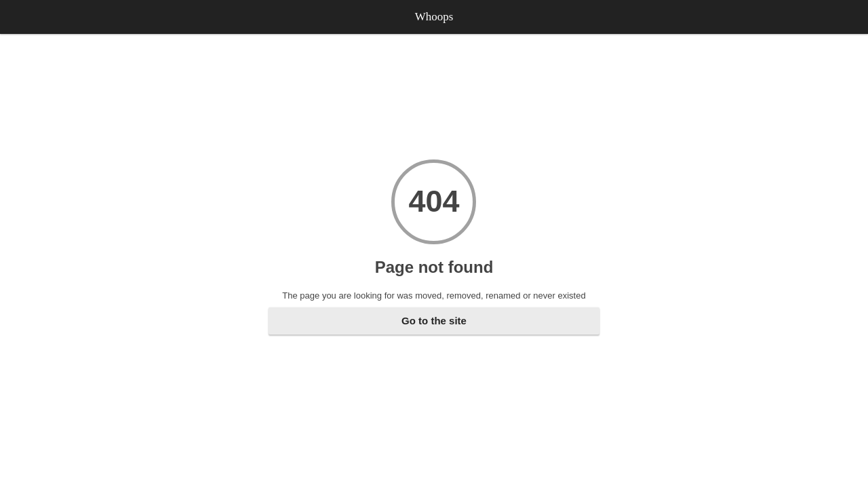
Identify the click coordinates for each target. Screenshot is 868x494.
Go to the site (434, 321)
